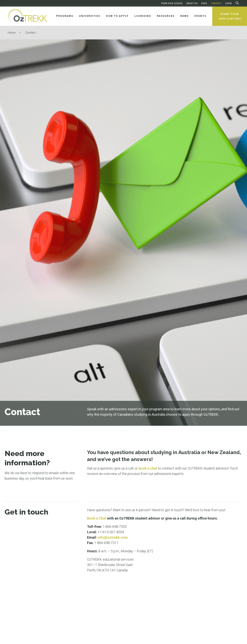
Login (228, 3)
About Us (192, 3)
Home (12, 33)
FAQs (204, 3)
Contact (216, 3)
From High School (172, 3)
